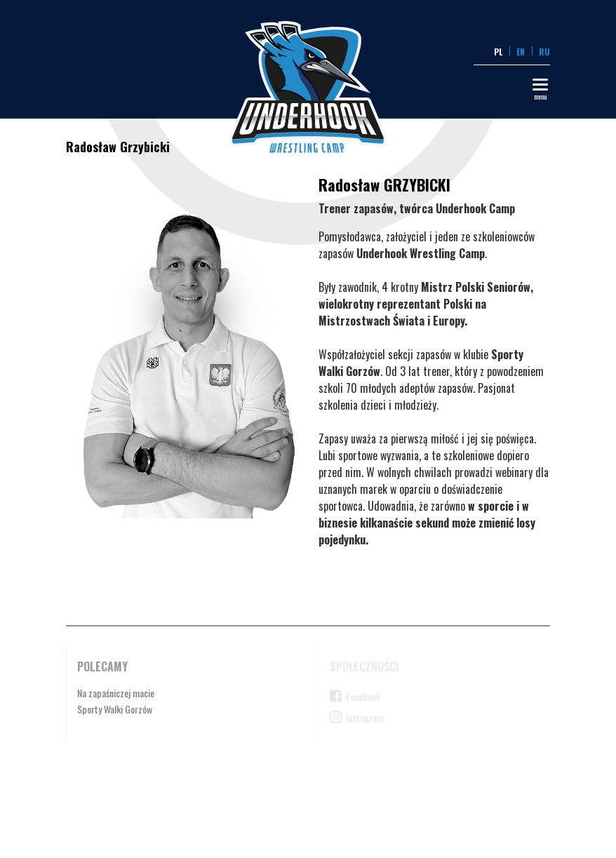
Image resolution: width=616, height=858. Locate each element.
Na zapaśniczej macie (116, 693)
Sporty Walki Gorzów (115, 709)
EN (521, 52)
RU (544, 52)
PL (498, 52)
